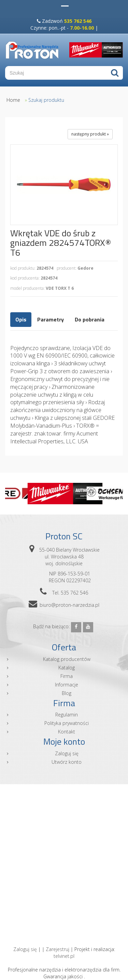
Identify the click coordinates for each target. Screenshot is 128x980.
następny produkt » (90, 134)
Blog (67, 693)
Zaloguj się (67, 753)
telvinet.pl (64, 956)
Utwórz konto (67, 762)
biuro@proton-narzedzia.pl (69, 605)
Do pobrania (90, 319)
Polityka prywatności (67, 723)
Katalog (67, 668)
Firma (67, 676)
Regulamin (67, 715)
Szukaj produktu (46, 100)
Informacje (67, 685)
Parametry (51, 319)
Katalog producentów (67, 659)
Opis (21, 319)
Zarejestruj (58, 949)
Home (13, 100)
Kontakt (67, 732)
